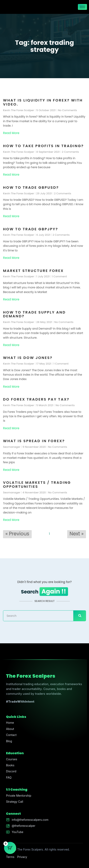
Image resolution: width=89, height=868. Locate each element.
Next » (77, 534)
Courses (12, 759)
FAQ (9, 777)
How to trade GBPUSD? (31, 187)
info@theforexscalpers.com (30, 820)
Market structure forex (33, 271)
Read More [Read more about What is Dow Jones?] (11, 387)
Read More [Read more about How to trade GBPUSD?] (11, 216)
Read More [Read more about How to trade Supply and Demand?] (11, 345)
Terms (10, 857)
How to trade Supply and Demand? (34, 314)
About (10, 729)
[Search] (80, 616)
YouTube (17, 832)
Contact (11, 735)
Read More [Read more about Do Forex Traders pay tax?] (11, 428)
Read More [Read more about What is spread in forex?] (11, 470)
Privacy (22, 857)
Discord (11, 771)
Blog (9, 741)
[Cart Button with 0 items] (10, 848)
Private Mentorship (19, 796)
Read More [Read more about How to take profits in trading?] (11, 175)
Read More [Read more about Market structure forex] (11, 299)
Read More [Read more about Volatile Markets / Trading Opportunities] (11, 520)
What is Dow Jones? (28, 358)
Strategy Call (15, 802)
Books (10, 765)
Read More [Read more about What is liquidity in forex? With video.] (11, 133)
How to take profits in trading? (43, 146)
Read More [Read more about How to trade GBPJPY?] (11, 258)
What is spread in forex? (34, 441)
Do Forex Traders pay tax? (36, 399)
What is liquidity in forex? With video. (43, 102)
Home (10, 723)
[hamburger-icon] (82, 7)
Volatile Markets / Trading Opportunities (37, 484)
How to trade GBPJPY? (31, 229)
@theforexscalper (24, 826)
